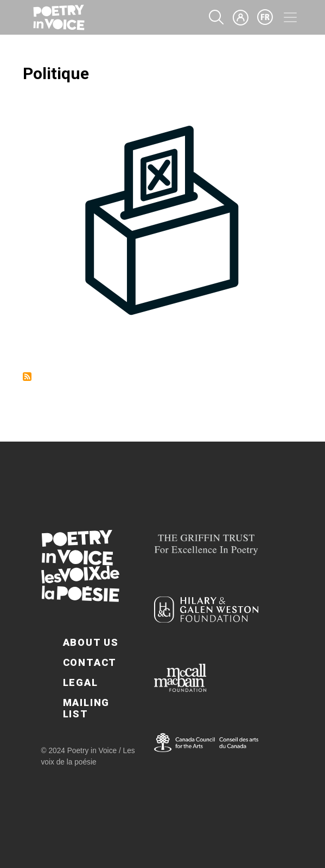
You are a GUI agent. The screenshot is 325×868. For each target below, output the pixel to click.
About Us (91, 642)
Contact (90, 662)
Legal (81, 682)
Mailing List (87, 708)
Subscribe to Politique (27, 377)
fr (265, 17)
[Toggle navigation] (290, 17)
